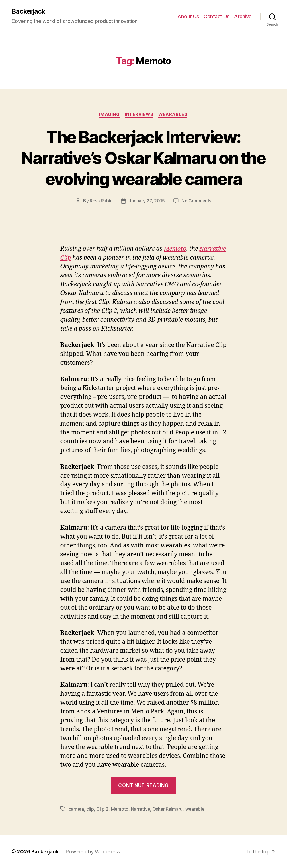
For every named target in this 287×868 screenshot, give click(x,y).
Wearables (174, 115)
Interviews (139, 115)
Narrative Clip (80, 258)
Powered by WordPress (93, 852)
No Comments (197, 202)
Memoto (175, 249)
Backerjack (29, 11)
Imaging (109, 115)
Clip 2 (103, 809)
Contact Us (216, 16)
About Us (188, 16)
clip (90, 809)
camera (76, 809)
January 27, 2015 (147, 202)
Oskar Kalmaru (169, 809)
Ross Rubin (101, 202)
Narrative (141, 809)
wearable (196, 809)
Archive (243, 16)
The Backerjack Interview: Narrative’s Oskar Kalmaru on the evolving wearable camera (144, 158)
